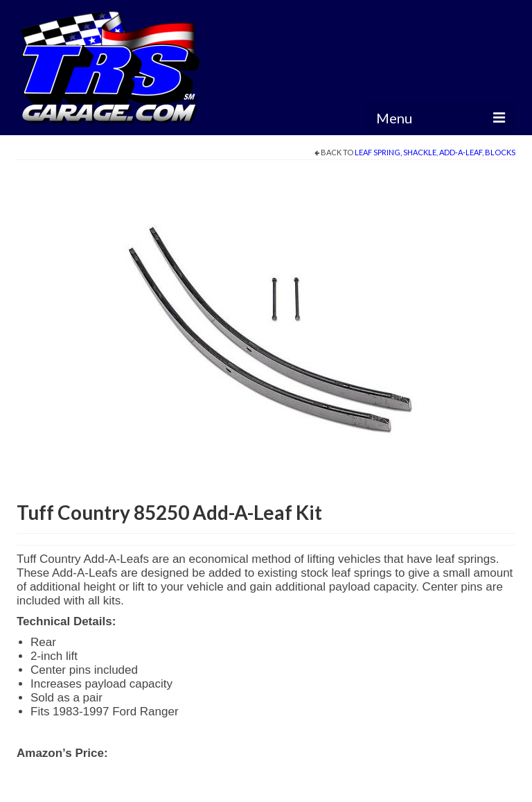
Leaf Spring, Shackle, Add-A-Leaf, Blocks (435, 152)
